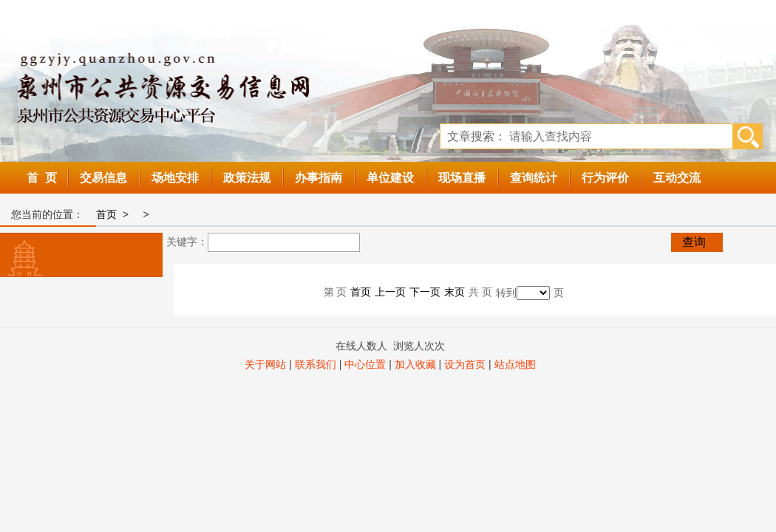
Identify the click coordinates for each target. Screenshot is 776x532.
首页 (106, 214)
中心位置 (365, 364)
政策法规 (247, 178)
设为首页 (465, 364)
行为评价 (605, 178)
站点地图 (515, 364)
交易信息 (103, 178)
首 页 (42, 178)
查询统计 (534, 178)
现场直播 (462, 178)
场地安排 (175, 178)
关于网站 (265, 364)
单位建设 (390, 178)
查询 (694, 242)
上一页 (390, 292)
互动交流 (677, 178)
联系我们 (316, 364)
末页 (455, 292)
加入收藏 (415, 364)
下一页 (425, 292)
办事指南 (319, 178)
